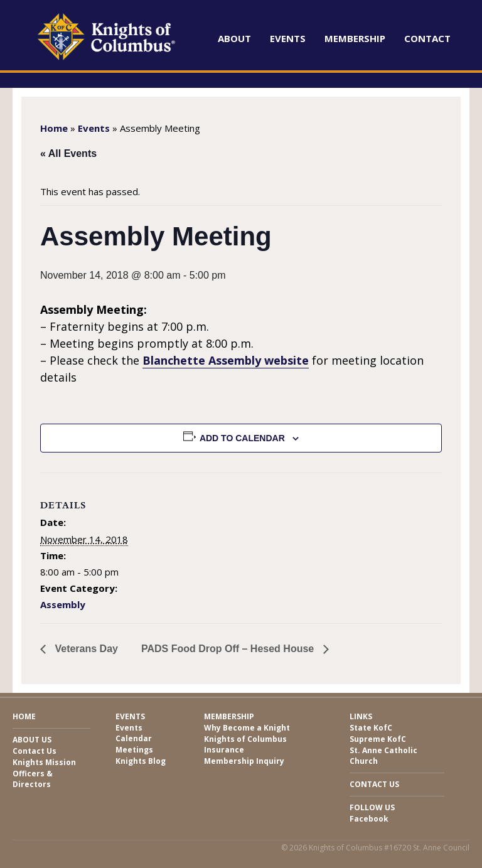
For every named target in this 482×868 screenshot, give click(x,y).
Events (288, 38)
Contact (427, 38)
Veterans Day (85, 649)
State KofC (371, 728)
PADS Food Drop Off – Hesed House (229, 649)
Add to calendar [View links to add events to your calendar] (242, 438)
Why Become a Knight (247, 728)
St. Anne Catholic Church (383, 756)
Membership (355, 38)
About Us (32, 740)
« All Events (68, 153)
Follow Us (372, 807)
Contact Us (35, 751)
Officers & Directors (33, 779)
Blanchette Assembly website (226, 360)
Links (361, 716)
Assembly (63, 604)
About (234, 38)
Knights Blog (141, 761)
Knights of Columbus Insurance (245, 744)
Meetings (134, 750)
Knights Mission (44, 762)
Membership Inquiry (244, 761)
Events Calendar (134, 733)
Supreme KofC (378, 739)
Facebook (369, 819)
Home (54, 128)
